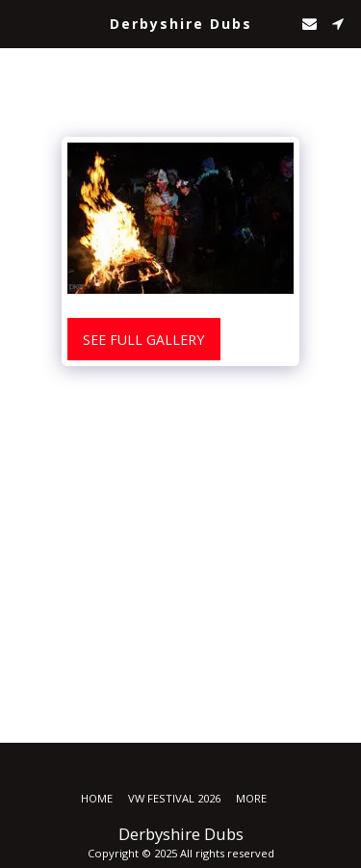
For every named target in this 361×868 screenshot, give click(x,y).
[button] (21, 23)
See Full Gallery (143, 340)
